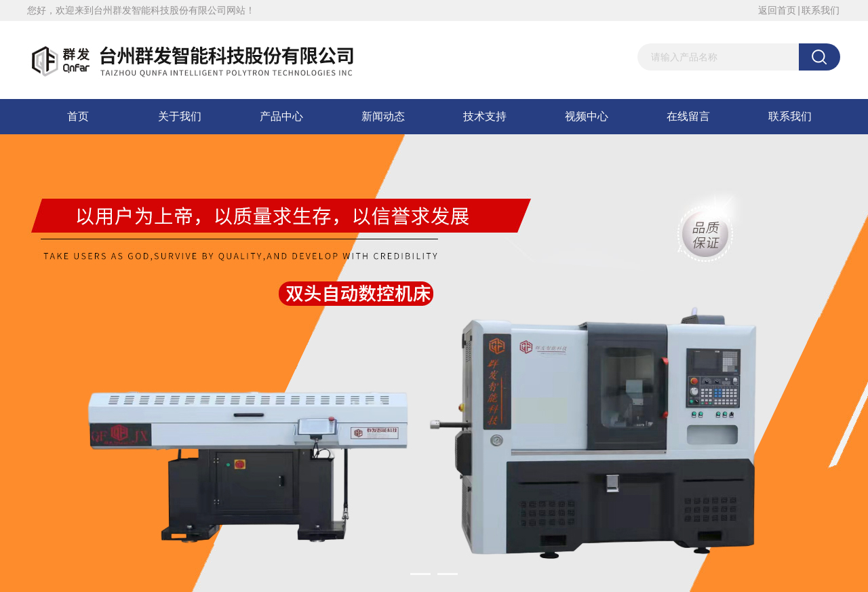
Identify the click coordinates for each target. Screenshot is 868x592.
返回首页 (777, 10)
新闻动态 (383, 116)
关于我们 (180, 116)
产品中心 (281, 116)
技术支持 (485, 116)
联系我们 (821, 10)
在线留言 (688, 116)
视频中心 (587, 116)
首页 (78, 116)
